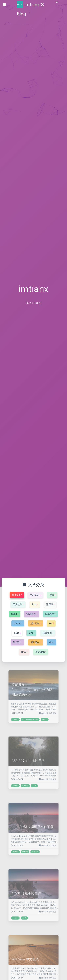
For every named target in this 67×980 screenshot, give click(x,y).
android (42, 709)
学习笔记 (48, 709)
